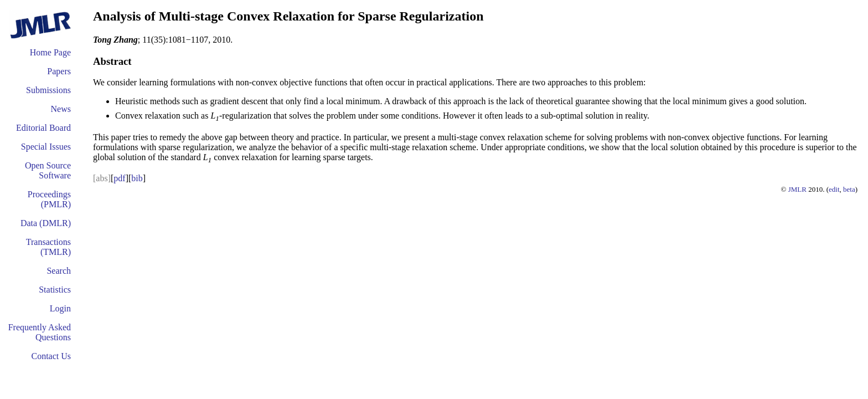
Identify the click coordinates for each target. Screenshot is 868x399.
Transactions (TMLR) (48, 247)
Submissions (48, 90)
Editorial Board (43, 128)
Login (60, 308)
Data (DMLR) (46, 223)
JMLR (797, 189)
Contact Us (51, 356)
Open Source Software (48, 170)
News (61, 109)
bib (137, 178)
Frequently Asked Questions (40, 332)
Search (59, 271)
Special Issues (46, 147)
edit (834, 189)
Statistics (55, 290)
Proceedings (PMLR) (49, 199)
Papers (59, 71)
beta (849, 189)
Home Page (50, 52)
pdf (119, 178)
